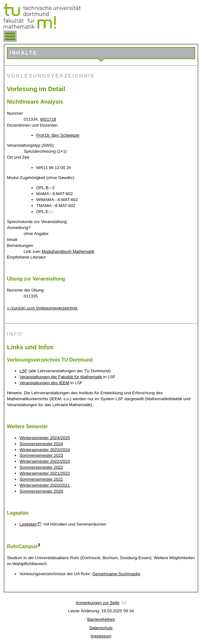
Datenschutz (101, 628)
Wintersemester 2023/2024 (45, 450)
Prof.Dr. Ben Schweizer (58, 135)
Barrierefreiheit (101, 619)
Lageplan (28, 524)
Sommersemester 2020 (41, 491)
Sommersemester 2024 (41, 444)
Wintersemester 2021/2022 (45, 473)
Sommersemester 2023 (41, 455)
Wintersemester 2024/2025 (45, 438)
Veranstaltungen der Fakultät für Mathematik (61, 377)
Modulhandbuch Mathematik (68, 251)
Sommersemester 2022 (41, 467)
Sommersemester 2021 (41, 479)
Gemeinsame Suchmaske (116, 574)
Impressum (101, 636)
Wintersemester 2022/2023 (45, 461)
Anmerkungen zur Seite (97, 603)
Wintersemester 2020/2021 (45, 485)
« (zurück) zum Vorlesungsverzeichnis (42, 308)
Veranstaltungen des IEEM (44, 383)
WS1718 (48, 119)
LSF (23, 371)
